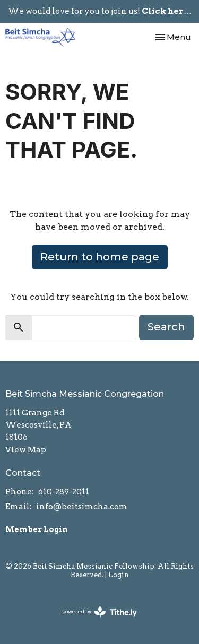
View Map (26, 450)
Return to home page (100, 257)
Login (119, 575)
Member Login (37, 529)
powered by (99, 612)
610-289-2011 (64, 492)
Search (166, 327)
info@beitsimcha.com (82, 507)
